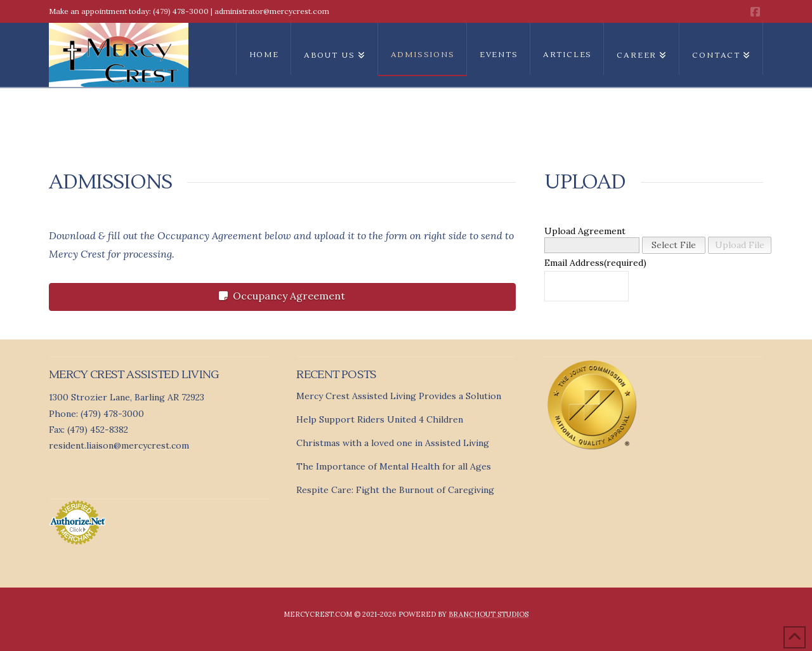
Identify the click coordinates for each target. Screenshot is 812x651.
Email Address (573, 263)
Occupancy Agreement (282, 296)
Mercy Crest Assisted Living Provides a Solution (399, 396)
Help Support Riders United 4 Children (380, 419)
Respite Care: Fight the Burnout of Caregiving (395, 490)
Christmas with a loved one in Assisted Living (393, 443)
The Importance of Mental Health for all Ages (394, 466)
